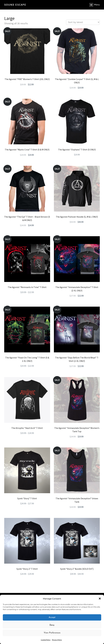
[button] (100, 599)
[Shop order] (83, 22)
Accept (52, 617)
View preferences (52, 633)
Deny (52, 625)
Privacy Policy (57, 640)
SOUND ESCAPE (15, 5)
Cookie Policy (46, 640)
